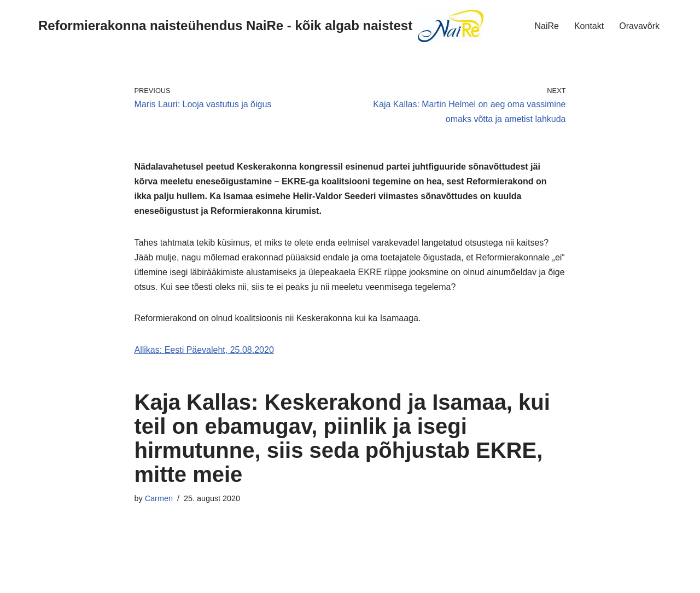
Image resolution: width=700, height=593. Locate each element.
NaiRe (546, 26)
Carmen (159, 498)
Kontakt (589, 26)
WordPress (106, 579)
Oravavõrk (639, 26)
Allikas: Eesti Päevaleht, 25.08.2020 (204, 350)
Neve (18, 579)
